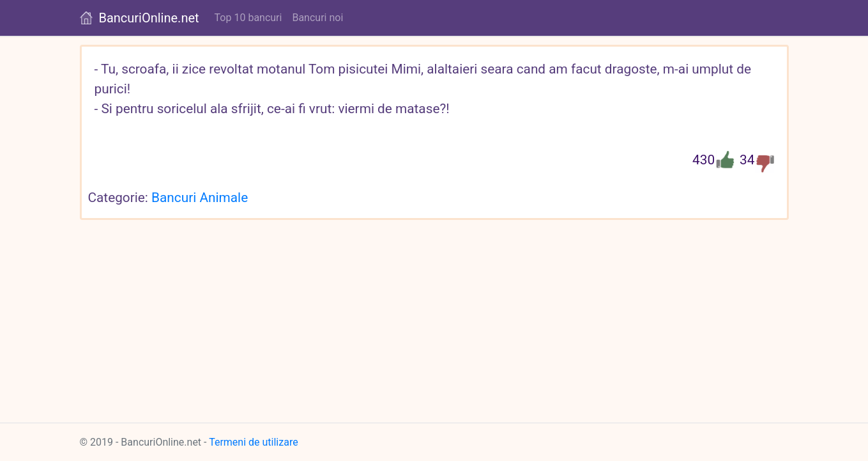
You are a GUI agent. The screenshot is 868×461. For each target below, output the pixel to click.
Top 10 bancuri (248, 18)
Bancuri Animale (200, 198)
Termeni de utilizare (254, 442)
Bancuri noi (317, 18)
